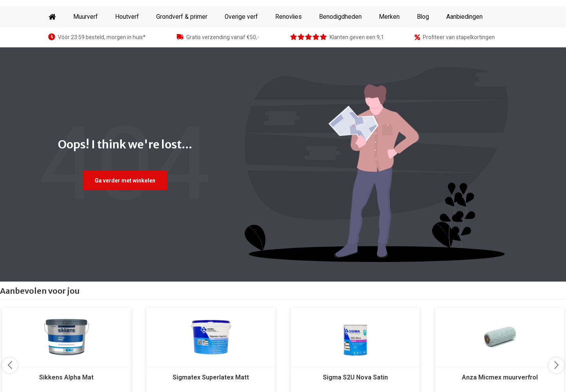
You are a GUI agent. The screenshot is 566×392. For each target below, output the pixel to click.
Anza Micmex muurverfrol (500, 377)
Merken (389, 17)
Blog (423, 17)
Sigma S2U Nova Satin (355, 377)
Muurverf (86, 17)
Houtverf (127, 17)
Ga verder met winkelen (125, 181)
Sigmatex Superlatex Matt (211, 377)
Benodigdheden (340, 17)
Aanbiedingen (464, 17)
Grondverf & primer (182, 17)
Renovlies (288, 17)
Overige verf (241, 17)
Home (52, 17)
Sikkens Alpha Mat (66, 377)
